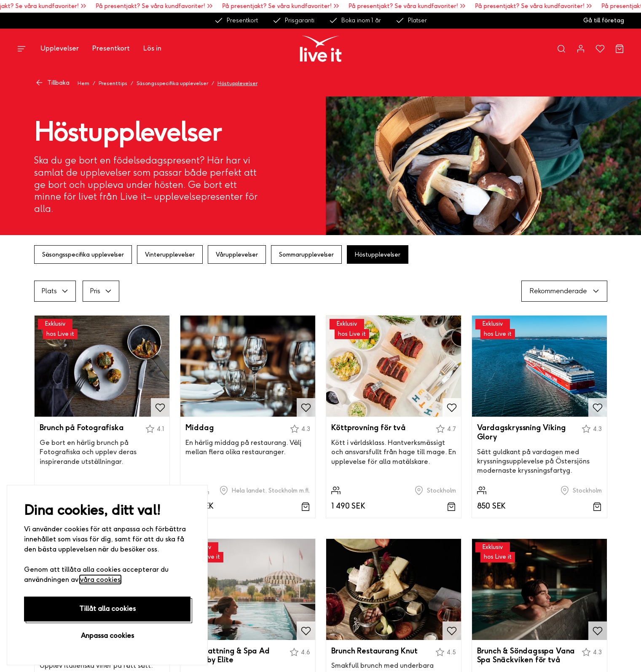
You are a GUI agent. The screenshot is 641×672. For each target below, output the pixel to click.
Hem (83, 83)
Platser (411, 21)
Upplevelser (60, 48)
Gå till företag (604, 20)
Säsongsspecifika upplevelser (172, 83)
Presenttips (113, 83)
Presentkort (236, 21)
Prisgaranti (293, 21)
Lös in (152, 48)
